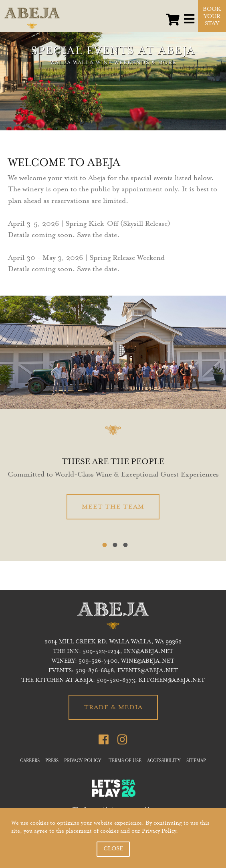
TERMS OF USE (125, 761)
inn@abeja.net (148, 652)
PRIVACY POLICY (83, 761)
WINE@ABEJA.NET (148, 661)
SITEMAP (196, 761)
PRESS (52, 761)
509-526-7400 (98, 661)
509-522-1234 (101, 652)
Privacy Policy (159, 831)
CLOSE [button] (113, 849)
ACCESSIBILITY (164, 761)
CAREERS (30, 761)
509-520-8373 (116, 681)
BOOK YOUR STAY (212, 17)
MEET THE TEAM (113, 507)
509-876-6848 (95, 671)
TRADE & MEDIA (113, 708)
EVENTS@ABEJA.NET (148, 671)
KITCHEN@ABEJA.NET (172, 681)
